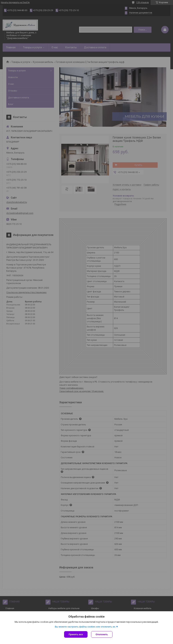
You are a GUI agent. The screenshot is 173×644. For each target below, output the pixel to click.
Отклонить (102, 634)
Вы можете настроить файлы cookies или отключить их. (85, 627)
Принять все (76, 634)
